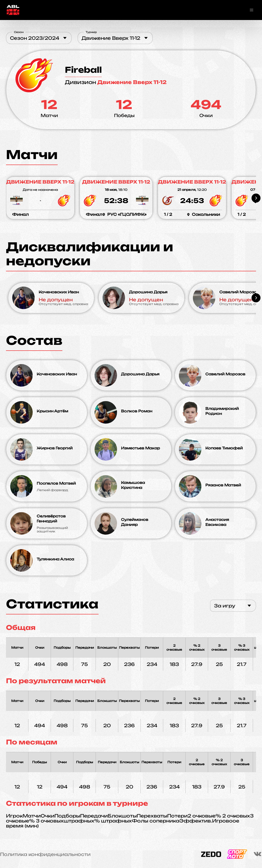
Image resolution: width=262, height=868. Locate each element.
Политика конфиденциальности (45, 854)
